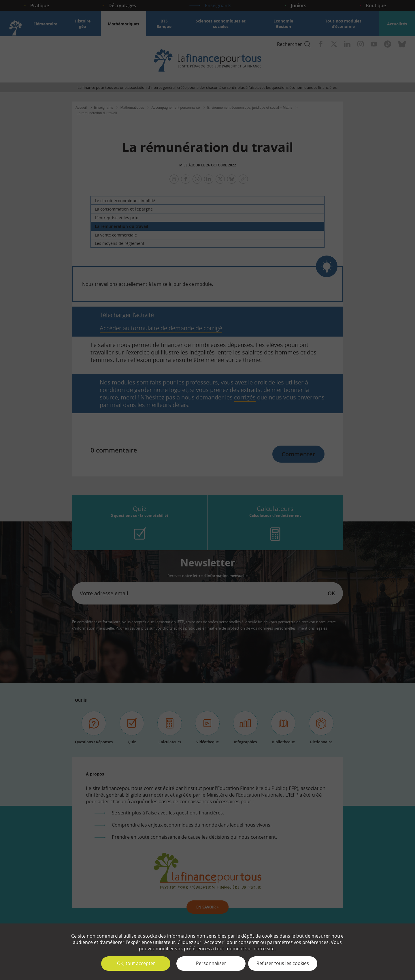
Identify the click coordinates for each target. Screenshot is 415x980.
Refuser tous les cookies (283, 963)
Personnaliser (211, 963)
